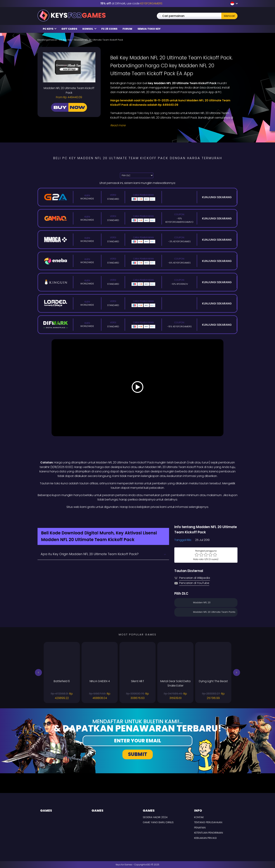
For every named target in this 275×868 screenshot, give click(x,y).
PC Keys (50, 29)
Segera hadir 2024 (155, 817)
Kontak (199, 817)
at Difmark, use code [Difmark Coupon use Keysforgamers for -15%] (131, 3)
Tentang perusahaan (208, 822)
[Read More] (172, 125)
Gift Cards (69, 29)
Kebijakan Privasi (205, 838)
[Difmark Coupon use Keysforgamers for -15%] (137, 517)
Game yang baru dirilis (158, 822)
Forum (127, 29)
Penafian (200, 828)
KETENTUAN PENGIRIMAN (209, 833)
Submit (138, 754)
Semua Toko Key (149, 29)
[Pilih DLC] (137, 175)
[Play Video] (137, 388)
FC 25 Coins (109, 29)
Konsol (89, 29)
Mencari (229, 16)
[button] (38, 672)
